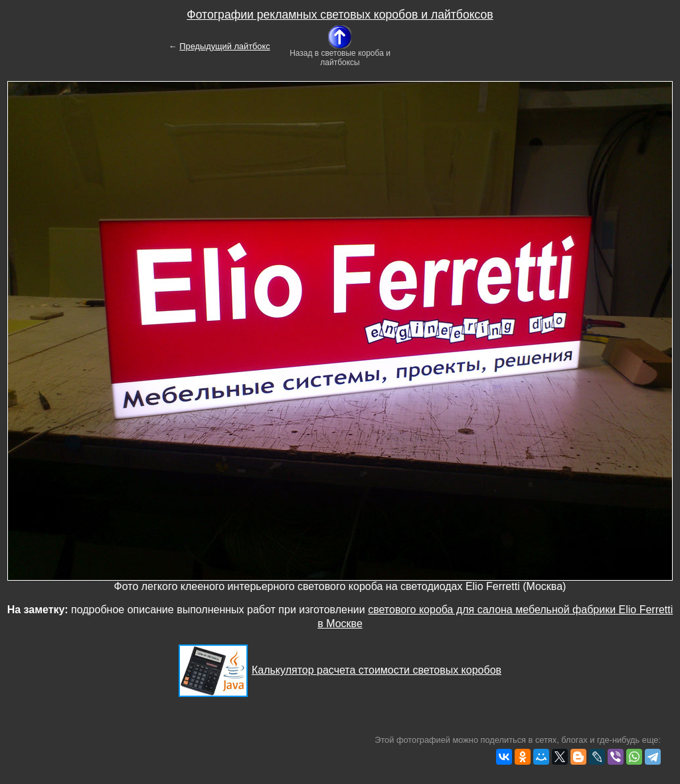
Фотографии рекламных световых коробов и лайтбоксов (340, 15)
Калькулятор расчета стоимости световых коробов (377, 670)
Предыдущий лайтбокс (224, 46)
